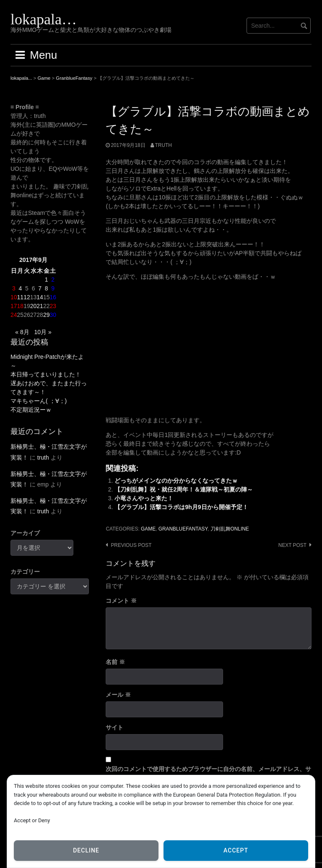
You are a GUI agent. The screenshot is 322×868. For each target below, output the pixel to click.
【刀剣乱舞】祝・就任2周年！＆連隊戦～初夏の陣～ (184, 489)
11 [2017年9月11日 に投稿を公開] (21, 297)
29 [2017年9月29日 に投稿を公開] (47, 315)
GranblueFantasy (183, 529)
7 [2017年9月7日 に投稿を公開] (40, 288)
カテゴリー (25, 572)
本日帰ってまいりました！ (46, 374)
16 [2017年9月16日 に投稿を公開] (53, 297)
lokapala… (44, 19)
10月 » (43, 332)
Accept (236, 850)
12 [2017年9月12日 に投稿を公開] (27, 297)
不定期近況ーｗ (31, 410)
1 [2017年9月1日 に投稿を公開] (47, 280)
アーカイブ (25, 533)
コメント (121, 601)
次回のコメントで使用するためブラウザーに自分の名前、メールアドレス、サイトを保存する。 (208, 773)
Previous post (131, 545)
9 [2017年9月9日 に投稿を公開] (53, 288)
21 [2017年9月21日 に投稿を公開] (40, 306)
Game (148, 529)
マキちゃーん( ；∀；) (39, 401)
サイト (114, 727)
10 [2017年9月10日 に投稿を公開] (14, 297)
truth (164, 145)
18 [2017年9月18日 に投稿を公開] (21, 306)
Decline (86, 850)
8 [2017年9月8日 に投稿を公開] (47, 288)
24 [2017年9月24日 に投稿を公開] (14, 315)
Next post (292, 545)
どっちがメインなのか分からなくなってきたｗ (176, 481)
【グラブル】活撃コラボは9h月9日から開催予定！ (181, 507)
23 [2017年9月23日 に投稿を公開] (53, 306)
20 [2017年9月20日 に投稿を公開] (34, 306)
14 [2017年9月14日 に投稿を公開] (40, 297)
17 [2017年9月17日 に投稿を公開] (14, 306)
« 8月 (22, 332)
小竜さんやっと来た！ (144, 498)
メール (118, 695)
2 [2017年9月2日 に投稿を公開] (53, 280)
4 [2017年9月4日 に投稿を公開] (20, 288)
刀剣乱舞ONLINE (230, 529)
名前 (115, 662)
